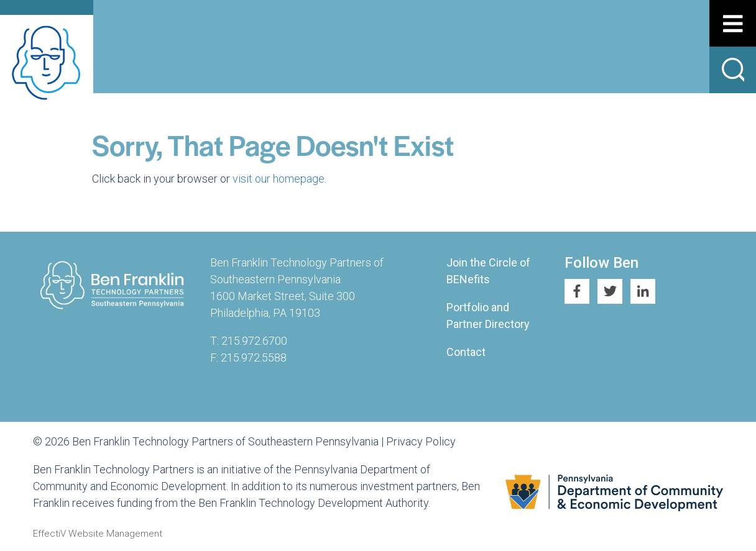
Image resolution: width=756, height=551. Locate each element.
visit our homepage (279, 179)
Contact (466, 352)
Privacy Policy (421, 441)
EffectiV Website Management (98, 534)
